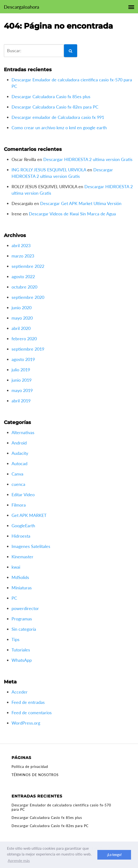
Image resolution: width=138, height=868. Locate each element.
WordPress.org (26, 723)
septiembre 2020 (28, 297)
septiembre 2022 (28, 266)
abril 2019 (21, 401)
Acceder (20, 692)
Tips (16, 639)
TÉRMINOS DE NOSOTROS (35, 775)
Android (19, 443)
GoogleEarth (23, 526)
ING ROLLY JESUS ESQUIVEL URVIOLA (49, 170)
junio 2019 (22, 380)
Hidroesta (21, 536)
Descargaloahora (22, 7)
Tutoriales (21, 650)
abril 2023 (21, 245)
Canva (17, 474)
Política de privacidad (30, 767)
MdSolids (20, 577)
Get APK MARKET (29, 515)
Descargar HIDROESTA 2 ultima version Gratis (88, 159)
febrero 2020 (24, 339)
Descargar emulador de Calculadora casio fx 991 (58, 117)
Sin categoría (24, 629)
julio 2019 (21, 370)
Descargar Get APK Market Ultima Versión (81, 203)
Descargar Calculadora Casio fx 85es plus (51, 96)
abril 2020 (21, 328)
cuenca (18, 484)
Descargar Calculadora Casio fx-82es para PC (55, 107)
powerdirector (25, 608)
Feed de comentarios (32, 713)
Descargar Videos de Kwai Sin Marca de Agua (72, 214)
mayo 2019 (22, 390)
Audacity (20, 453)
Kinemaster (22, 557)
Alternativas (23, 432)
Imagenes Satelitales (31, 546)
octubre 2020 (24, 287)
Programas (22, 619)
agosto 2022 (23, 276)
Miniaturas (22, 588)
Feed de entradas (28, 702)
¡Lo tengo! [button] (114, 855)
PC (14, 598)
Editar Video (23, 495)
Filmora (19, 505)
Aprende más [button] (19, 860)
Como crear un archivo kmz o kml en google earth (59, 128)
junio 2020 (22, 308)
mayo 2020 (22, 318)
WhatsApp (22, 660)
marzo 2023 (23, 256)
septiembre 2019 (28, 349)
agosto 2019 (23, 359)
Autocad (19, 463)
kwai (16, 567)
